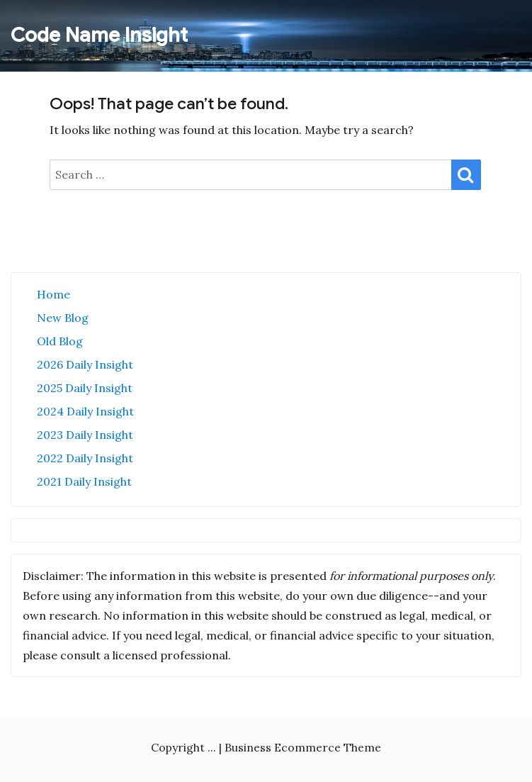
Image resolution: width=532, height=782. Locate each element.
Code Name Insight (99, 35)
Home (53, 294)
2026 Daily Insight (85, 364)
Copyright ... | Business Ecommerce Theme (266, 747)
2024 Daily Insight (85, 411)
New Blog (63, 318)
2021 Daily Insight (84, 481)
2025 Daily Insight (85, 388)
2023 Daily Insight (85, 435)
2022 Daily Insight (85, 458)
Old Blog (60, 341)
